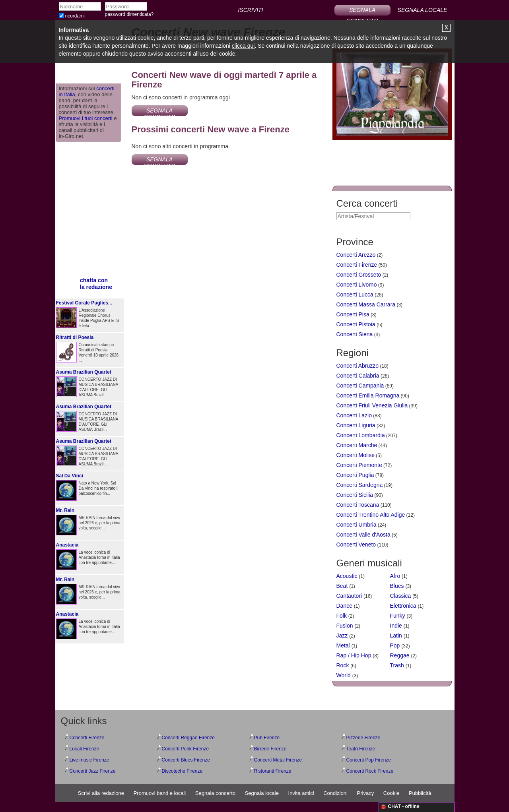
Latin (396, 636)
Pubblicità (420, 793)
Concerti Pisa (353, 314)
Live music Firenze (89, 760)
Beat (342, 586)
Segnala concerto (215, 793)
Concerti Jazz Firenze (93, 771)
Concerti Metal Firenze (278, 760)
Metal (343, 645)
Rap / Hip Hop (354, 655)
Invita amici (301, 793)
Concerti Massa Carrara (366, 304)
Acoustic (347, 576)
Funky (398, 616)
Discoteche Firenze (182, 771)
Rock (343, 665)
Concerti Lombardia (361, 435)
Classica (401, 596)
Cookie (391, 793)
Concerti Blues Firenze (186, 760)
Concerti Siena (355, 334)
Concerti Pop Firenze (369, 760)
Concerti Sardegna (360, 485)
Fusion (345, 626)
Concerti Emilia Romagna (368, 395)
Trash (397, 665)
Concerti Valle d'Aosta (363, 535)
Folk (342, 616)
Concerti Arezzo (356, 255)
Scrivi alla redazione (101, 793)
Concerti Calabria (358, 376)
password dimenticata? (129, 14)
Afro (395, 576)
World (344, 675)
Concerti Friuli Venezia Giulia (372, 405)
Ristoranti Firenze (273, 771)
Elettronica (403, 606)
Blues (397, 586)
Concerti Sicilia (355, 495)
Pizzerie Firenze (363, 738)
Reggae (400, 655)
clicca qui (243, 46)
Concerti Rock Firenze (370, 771)
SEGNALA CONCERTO (362, 11)
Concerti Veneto (356, 545)
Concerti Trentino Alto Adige (371, 515)
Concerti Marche (357, 445)
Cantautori (349, 596)
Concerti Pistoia (356, 324)
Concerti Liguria (356, 425)
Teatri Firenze (361, 749)
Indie (396, 626)
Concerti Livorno (357, 285)
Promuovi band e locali (160, 793)
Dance (344, 606)
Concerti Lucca (355, 295)
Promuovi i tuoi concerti (86, 118)
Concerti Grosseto (359, 275)
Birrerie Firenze (270, 749)
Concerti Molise (356, 455)
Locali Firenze (85, 749)
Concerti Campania (360, 386)
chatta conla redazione (96, 284)
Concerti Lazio (354, 415)
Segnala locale (262, 793)
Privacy (366, 793)
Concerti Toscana (358, 505)
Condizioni (335, 793)
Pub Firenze (267, 738)
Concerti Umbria (356, 525)
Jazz (342, 636)
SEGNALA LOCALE (423, 10)
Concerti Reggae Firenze (188, 738)
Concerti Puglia (355, 475)
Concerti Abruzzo (358, 366)
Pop (395, 645)
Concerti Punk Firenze (186, 749)
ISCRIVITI (250, 10)
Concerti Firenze (357, 265)
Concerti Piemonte (359, 465)
